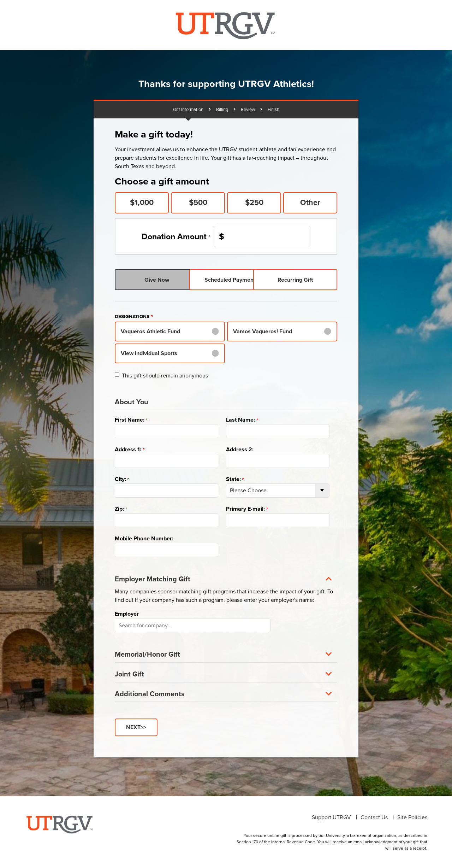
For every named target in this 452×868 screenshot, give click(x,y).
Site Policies (412, 817)
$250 (254, 203)
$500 (198, 203)
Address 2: (240, 449)
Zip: (121, 509)
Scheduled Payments (226, 280)
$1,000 (142, 203)
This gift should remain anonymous (165, 376)
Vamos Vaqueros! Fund (263, 331)
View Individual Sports (149, 353)
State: (235, 479)
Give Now (151, 280)
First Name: (131, 420)
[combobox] (193, 625)
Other (310, 203)
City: (122, 479)
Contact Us (374, 817)
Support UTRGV (331, 817)
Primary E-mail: (247, 509)
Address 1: (130, 449)
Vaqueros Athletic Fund (150, 331)
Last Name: (242, 420)
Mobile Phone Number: (144, 538)
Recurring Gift (301, 280)
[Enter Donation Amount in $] (262, 236)
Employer (127, 614)
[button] (226, 578)
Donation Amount (176, 236)
